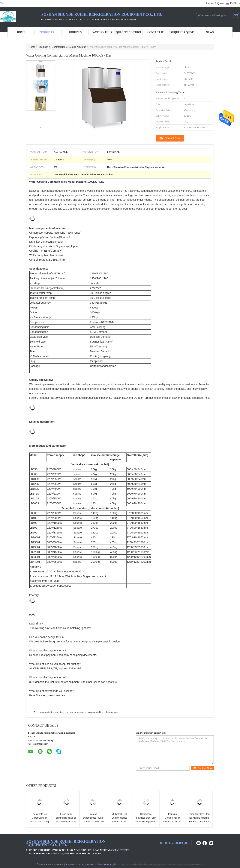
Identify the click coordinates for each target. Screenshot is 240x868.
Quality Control (129, 32)
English (235, 3)
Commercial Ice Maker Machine (69, 47)
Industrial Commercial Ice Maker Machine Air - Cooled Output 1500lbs (173, 822)
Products (48, 32)
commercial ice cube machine (103, 712)
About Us (75, 32)
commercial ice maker (76, 712)
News (210, 32)
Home (21, 32)
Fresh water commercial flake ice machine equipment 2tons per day (66, 820)
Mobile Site (43, 864)
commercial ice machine (51, 712)
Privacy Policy (56, 864)
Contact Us (156, 32)
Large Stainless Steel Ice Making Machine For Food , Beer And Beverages (199, 820)
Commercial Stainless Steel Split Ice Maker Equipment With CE (146, 820)
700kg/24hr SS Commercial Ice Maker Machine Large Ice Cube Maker (119, 822)
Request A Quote (215, 3)
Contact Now (173, 138)
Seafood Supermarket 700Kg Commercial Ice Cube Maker (93, 820)
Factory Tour (102, 32)
